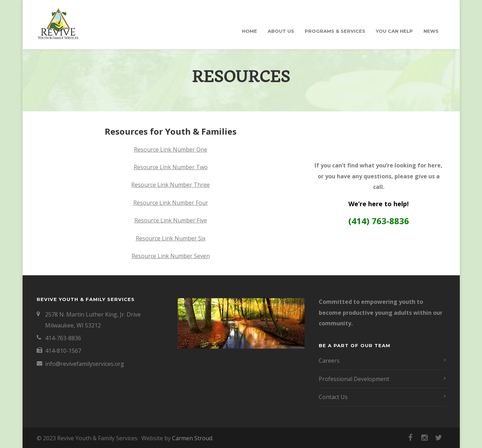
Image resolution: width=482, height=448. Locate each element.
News (431, 31)
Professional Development (354, 379)
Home (249, 31)
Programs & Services (335, 31)
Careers (329, 361)
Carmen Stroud (192, 438)
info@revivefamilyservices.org (85, 364)
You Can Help (394, 31)
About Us (281, 31)
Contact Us (333, 397)
